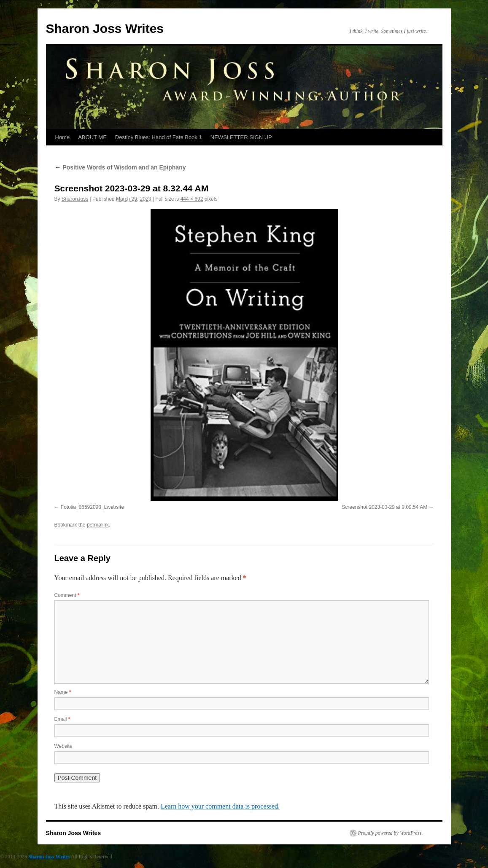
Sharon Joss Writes (105, 28)
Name (63, 692)
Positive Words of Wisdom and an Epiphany (120, 167)
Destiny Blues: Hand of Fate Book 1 (159, 137)
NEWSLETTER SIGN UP (241, 137)
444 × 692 (192, 199)
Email (62, 719)
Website (63, 746)
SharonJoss (75, 199)
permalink (98, 525)
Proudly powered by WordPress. (391, 833)
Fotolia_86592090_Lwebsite (92, 507)
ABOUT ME (92, 137)
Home (63, 137)
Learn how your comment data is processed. (220, 806)
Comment (67, 595)
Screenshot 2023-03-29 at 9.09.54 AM (384, 507)
